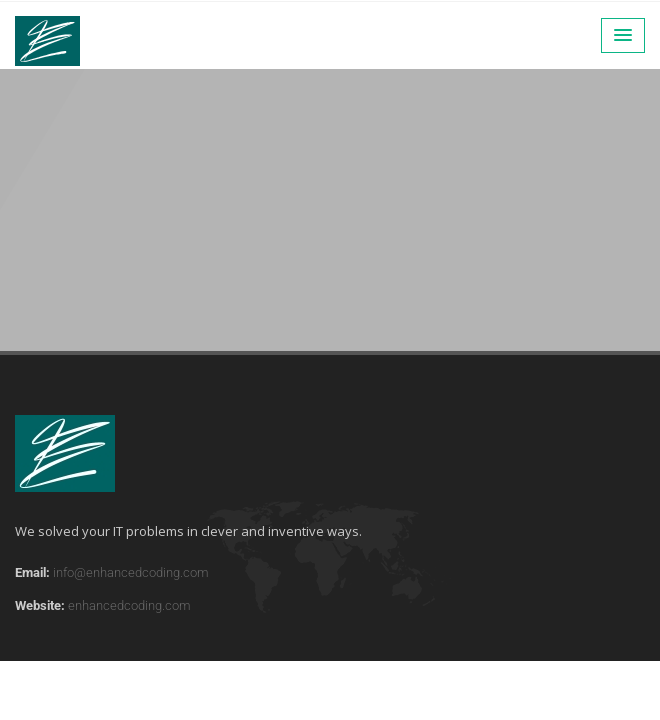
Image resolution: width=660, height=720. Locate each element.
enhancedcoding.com (129, 605)
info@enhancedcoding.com (131, 572)
